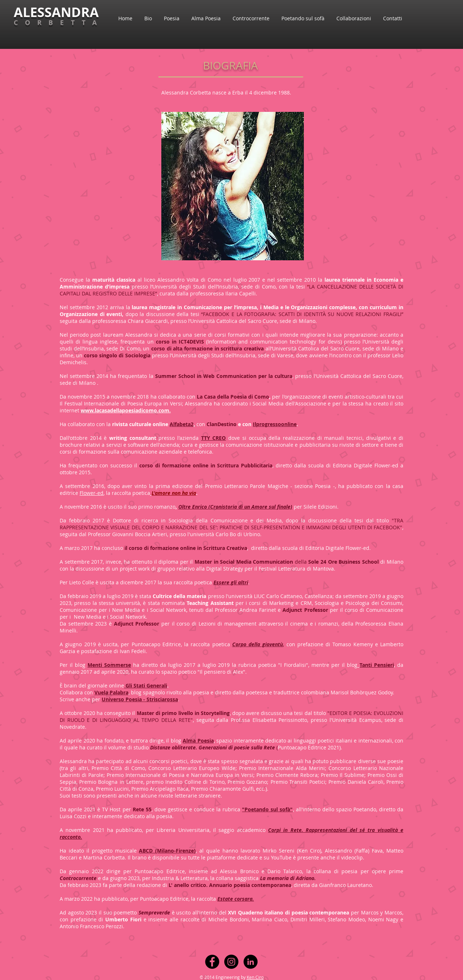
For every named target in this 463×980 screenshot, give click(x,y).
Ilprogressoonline (275, 424)
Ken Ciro (255, 977)
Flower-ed (92, 493)
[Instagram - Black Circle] (231, 962)
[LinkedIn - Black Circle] (250, 962)
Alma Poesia (198, 741)
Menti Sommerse (109, 665)
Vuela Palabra (111, 692)
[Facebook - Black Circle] (212, 962)
